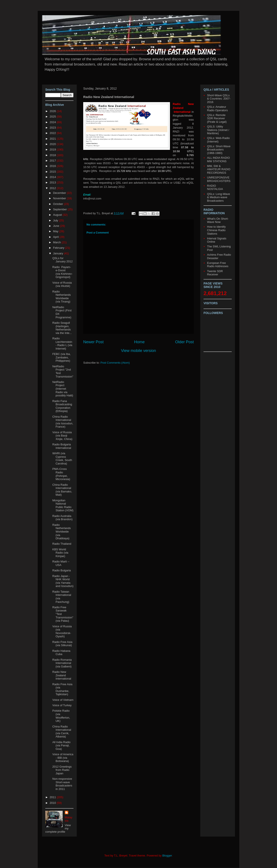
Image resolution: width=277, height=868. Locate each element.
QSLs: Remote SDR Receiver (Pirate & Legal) (217, 118)
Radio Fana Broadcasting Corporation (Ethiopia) (62, 406)
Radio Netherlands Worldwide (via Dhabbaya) (61, 532)
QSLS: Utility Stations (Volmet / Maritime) (218, 130)
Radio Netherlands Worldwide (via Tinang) (61, 297)
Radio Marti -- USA (61, 563)
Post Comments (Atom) (115, 363)
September (60, 209)
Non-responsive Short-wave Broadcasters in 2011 (62, 784)
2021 (53, 139)
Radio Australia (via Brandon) (62, 518)
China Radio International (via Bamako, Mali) (62, 490)
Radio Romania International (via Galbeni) (62, 663)
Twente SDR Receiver (215, 273)
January (59, 253)
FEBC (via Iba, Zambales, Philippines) (61, 357)
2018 (53, 155)
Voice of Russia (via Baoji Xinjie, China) (62, 436)
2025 (53, 117)
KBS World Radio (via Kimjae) (60, 553)
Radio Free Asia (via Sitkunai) (62, 644)
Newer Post (93, 342)
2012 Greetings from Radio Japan (62, 770)
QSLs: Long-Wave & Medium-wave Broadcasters (218, 197)
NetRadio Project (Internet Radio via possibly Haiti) (63, 389)
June (57, 226)
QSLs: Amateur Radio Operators (217, 109)
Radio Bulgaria (61, 570)
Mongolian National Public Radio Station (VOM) (63, 505)
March (57, 242)
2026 (53, 111)
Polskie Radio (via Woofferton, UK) (61, 716)
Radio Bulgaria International (62, 446)
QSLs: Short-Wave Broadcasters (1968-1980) (219, 150)
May (56, 231)
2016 (53, 166)
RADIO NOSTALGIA (215, 187)
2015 (53, 172)
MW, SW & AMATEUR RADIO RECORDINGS (219, 169)
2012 (53, 188)
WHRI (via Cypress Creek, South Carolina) (62, 458)
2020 (53, 144)
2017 (53, 161)
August (58, 215)
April (56, 237)
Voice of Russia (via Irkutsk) (62, 284)
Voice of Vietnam (63, 700)
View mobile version (138, 351)
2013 (53, 182)
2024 (53, 122)
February (59, 248)
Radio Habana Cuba (61, 653)
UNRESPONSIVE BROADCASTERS (219, 179)
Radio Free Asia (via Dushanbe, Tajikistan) (62, 689)
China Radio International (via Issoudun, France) (63, 422)
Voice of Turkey (62, 705)
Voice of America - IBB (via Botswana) (63, 758)
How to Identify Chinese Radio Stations (216, 230)
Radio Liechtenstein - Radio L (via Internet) (62, 343)
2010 (53, 803)
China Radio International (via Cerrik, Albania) (62, 732)
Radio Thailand (62, 544)
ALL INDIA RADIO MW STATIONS (218, 159)
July (56, 220)
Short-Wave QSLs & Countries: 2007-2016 (219, 99)
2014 (53, 177)
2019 (53, 150)
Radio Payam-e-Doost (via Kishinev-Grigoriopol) (62, 272)
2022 (53, 133)
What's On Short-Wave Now (218, 220)
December (60, 193)
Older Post (184, 342)
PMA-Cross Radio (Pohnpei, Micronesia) (61, 474)
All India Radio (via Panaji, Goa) (61, 745)
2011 (53, 797)
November (60, 198)
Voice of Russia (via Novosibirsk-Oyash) (62, 631)
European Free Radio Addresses (218, 265)
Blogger (167, 856)
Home (139, 342)
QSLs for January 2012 (62, 260)
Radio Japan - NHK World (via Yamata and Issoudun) (63, 581)
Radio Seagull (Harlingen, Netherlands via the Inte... (62, 328)
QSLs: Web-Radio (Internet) (218, 140)
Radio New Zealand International (62, 675)
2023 (53, 128)
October (59, 204)
